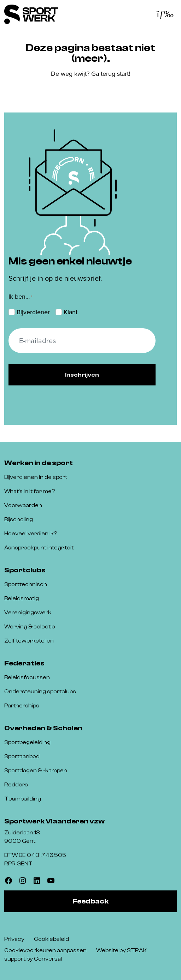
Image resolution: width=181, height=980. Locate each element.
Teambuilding (23, 799)
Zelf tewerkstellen (29, 641)
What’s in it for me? (30, 491)
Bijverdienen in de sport (36, 477)
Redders (16, 785)
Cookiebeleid (51, 939)
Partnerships (22, 706)
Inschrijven (82, 375)
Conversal (48, 959)
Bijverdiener (33, 312)
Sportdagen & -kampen (36, 771)
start (123, 74)
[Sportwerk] (31, 14)
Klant (71, 312)
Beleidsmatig (22, 598)
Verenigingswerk (28, 613)
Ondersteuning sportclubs (40, 692)
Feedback (90, 901)
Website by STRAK (121, 950)
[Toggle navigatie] (165, 14)
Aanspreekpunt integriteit (39, 548)
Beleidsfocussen (27, 677)
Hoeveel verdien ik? (31, 534)
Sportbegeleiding (27, 742)
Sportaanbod (22, 756)
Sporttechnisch (26, 584)
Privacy (14, 939)
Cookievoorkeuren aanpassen (45, 950)
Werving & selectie (30, 627)
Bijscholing (19, 519)
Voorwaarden (23, 505)
